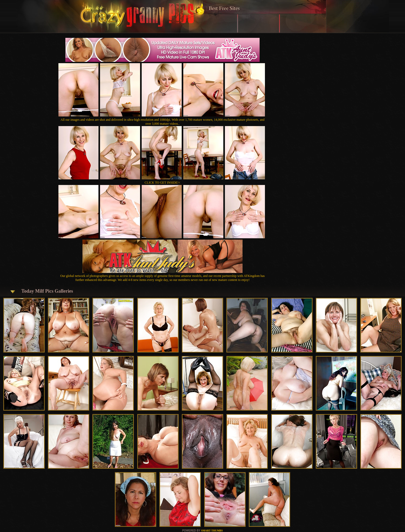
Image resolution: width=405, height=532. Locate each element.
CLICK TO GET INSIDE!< (162, 183)
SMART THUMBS (212, 531)
